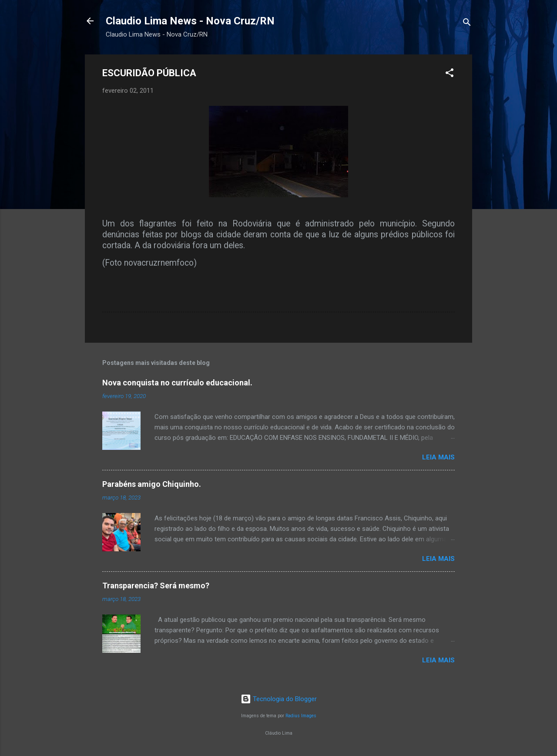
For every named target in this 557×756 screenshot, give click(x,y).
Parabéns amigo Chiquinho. (152, 484)
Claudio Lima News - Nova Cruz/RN (190, 21)
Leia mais (438, 457)
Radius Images (301, 716)
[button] (450, 74)
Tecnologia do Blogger (279, 699)
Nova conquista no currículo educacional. (177, 383)
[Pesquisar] (467, 24)
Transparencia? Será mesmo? (156, 586)
